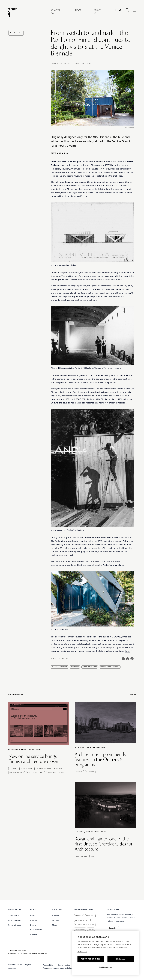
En (120, 10)
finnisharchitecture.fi (57, 773)
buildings (75, 667)
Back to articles (16, 33)
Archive (34, 934)
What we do (15, 910)
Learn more (82, 951)
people (91, 929)
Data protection (64, 965)
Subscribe (113, 928)
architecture (82, 856)
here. (128, 651)
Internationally (14, 920)
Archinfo (13, 769)
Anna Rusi (63, 153)
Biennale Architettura (110, 667)
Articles (87, 63)
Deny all (121, 959)
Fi (116, 10)
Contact (55, 920)
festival (79, 772)
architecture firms (35, 773)
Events (33, 925)
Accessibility (48, 965)
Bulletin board (36, 930)
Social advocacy (15, 925)
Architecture (72, 63)
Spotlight (90, 916)
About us (57, 910)
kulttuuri (90, 772)
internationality (90, 667)
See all (133, 694)
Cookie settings (106, 967)
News (78, 10)
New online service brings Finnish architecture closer (33, 759)
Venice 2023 (80, 929)
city (92, 856)
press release (26, 769)
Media (55, 925)
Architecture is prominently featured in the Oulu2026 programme (100, 760)
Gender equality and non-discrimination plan (61, 968)
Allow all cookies (91, 959)
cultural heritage (60, 667)
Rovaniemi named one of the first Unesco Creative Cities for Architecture (104, 844)
